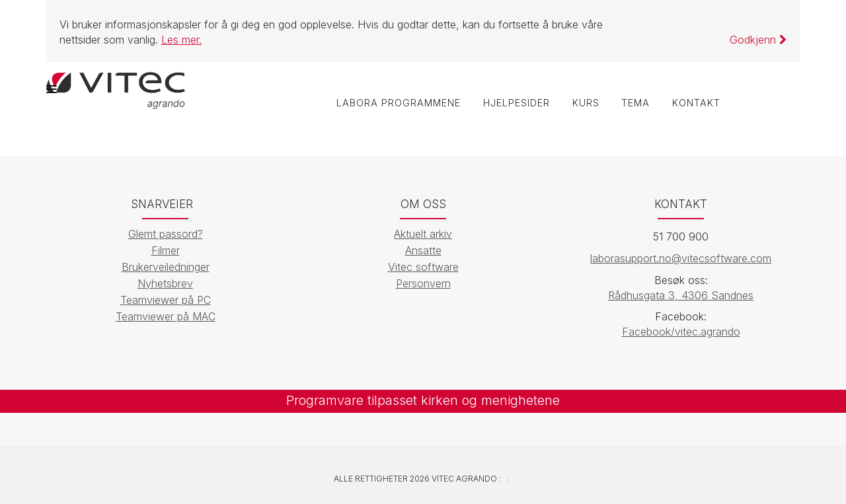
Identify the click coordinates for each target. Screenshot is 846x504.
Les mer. (181, 40)
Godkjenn (758, 40)
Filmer (166, 250)
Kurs (585, 103)
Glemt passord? (166, 234)
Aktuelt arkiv (423, 234)
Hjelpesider (516, 103)
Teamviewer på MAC (166, 316)
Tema (635, 103)
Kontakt (696, 103)
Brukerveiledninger (166, 267)
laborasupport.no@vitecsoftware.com (681, 258)
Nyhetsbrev (165, 283)
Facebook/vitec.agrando (681, 332)
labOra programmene (398, 103)
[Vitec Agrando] (116, 89)
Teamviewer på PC (166, 300)
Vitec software (423, 267)
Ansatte (423, 250)
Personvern (423, 283)
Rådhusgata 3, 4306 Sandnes (681, 295)
